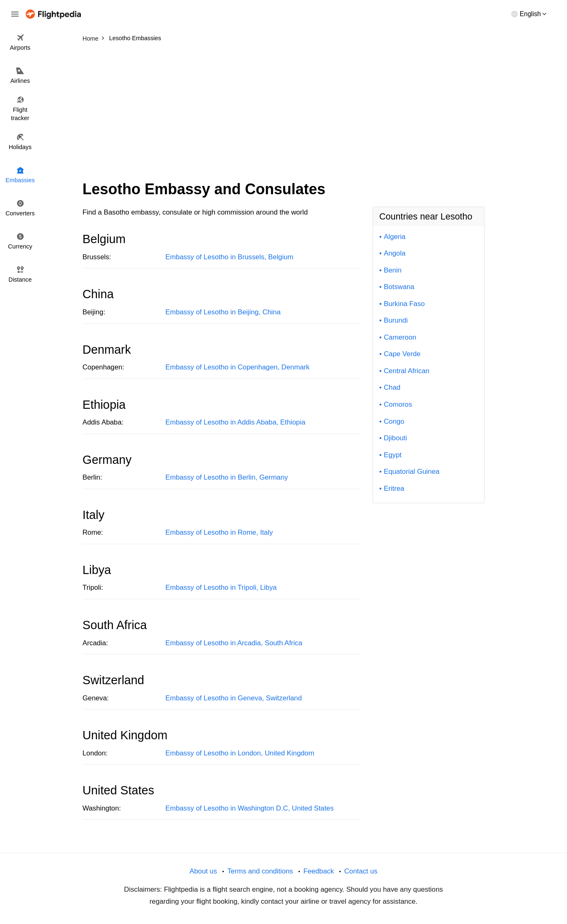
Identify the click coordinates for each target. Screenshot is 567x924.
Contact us (361, 871)
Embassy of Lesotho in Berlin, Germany (227, 477)
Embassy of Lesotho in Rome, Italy (219, 532)
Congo (394, 421)
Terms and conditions (260, 871)
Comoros (398, 404)
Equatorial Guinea (412, 472)
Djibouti (395, 438)
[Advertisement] (283, 108)
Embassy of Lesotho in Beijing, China (223, 312)
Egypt (393, 455)
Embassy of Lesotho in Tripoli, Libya (221, 587)
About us (203, 871)
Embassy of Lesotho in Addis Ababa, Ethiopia (235, 422)
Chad (392, 387)
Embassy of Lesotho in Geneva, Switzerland (234, 698)
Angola (395, 253)
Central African (407, 371)
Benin (393, 270)
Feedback (319, 871)
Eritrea (394, 489)
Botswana (399, 287)
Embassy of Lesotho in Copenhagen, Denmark (237, 367)
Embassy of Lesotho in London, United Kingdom (240, 753)
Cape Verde (402, 354)
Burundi (396, 320)
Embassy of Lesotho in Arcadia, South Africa (234, 643)
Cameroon (400, 337)
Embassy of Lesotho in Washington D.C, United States (250, 808)
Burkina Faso (404, 304)
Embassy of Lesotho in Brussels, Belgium (229, 257)
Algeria (395, 237)
